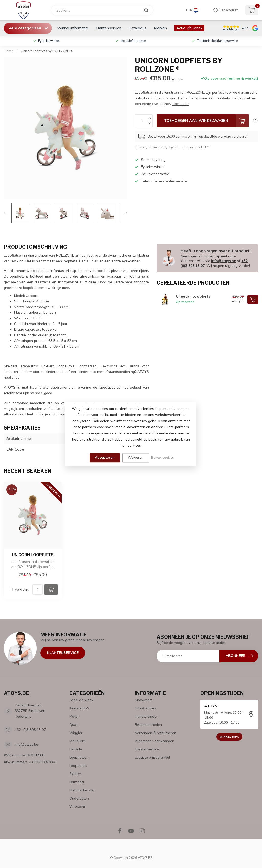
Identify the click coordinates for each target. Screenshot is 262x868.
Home (9, 51)
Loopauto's (78, 766)
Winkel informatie (73, 28)
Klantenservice (108, 28)
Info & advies (145, 708)
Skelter (75, 774)
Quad (74, 725)
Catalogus (138, 28)
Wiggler (76, 733)
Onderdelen (79, 798)
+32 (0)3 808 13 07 (30, 730)
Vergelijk (22, 589)
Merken (160, 28)
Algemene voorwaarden (155, 741)
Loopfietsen (79, 757)
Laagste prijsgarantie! (152, 757)
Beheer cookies (163, 458)
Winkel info (229, 737)
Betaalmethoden (148, 725)
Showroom (144, 700)
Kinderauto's (79, 708)
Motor (74, 717)
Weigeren (136, 458)
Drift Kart (77, 782)
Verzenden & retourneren (156, 733)
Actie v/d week (189, 28)
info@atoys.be (223, 261)
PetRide (76, 749)
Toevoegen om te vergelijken (156, 147)
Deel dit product (196, 147)
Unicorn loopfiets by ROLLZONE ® (47, 51)
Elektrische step (82, 790)
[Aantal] (38, 590)
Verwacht (77, 807)
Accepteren (105, 458)
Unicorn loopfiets (33, 555)
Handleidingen (147, 717)
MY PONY (77, 741)
